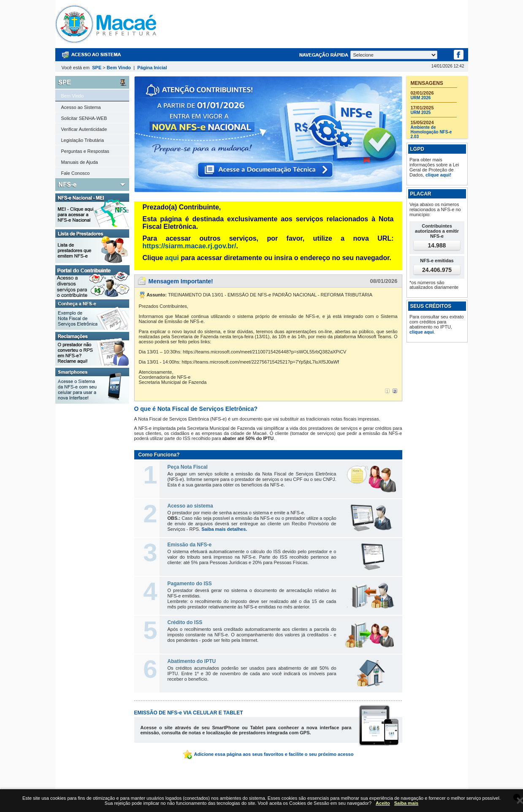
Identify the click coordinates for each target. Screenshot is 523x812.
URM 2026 (421, 98)
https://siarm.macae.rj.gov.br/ (190, 246)
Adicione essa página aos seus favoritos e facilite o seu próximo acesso (268, 754)
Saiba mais (406, 803)
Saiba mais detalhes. (224, 529)
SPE (97, 68)
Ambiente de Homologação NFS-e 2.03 (431, 132)
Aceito (383, 803)
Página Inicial (152, 68)
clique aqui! (438, 175)
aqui (172, 258)
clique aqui (421, 332)
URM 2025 (421, 113)
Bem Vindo (119, 68)
